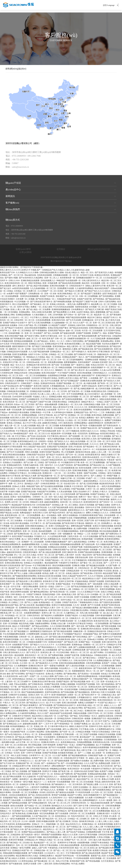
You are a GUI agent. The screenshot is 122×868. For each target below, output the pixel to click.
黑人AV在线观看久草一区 (19, 363)
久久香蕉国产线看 (75, 550)
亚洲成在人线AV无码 (77, 328)
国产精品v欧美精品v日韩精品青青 (71, 724)
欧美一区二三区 (93, 684)
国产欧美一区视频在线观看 (91, 428)
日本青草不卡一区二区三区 (40, 758)
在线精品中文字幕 (27, 787)
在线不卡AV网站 (100, 700)
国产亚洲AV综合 (104, 339)
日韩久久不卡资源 (101, 819)
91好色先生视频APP (110, 347)
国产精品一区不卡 (36, 423)
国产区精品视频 (67, 695)
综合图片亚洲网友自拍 (71, 542)
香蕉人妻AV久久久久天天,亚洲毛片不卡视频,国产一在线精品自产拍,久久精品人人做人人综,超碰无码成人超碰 (45, 273)
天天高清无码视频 (20, 513)
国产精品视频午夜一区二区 (49, 479)
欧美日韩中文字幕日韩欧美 (99, 355)
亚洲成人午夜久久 (100, 495)
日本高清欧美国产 (44, 508)
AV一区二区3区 (72, 703)
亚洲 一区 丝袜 (50, 297)
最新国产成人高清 (98, 859)
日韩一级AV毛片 (46, 468)
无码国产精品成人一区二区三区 (58, 563)
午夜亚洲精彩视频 (10, 640)
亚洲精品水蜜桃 (56, 400)
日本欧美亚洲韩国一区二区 (52, 486)
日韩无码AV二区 (53, 782)
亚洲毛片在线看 (30, 867)
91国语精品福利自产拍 (93, 550)
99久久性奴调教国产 (21, 307)
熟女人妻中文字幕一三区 (87, 753)
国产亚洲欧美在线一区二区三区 (27, 537)
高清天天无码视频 (87, 508)
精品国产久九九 (115, 692)
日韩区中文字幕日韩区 (38, 713)
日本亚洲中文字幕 (26, 600)
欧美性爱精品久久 (96, 423)
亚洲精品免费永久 (47, 859)
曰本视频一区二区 (98, 597)
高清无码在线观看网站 (90, 848)
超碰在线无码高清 (14, 555)
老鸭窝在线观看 (112, 613)
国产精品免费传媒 (81, 468)
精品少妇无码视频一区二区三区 (76, 400)
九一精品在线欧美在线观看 (98, 806)
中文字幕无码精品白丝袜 (51, 402)
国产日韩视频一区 (52, 603)
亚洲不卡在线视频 (82, 600)
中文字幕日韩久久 (32, 384)
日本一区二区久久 (64, 611)
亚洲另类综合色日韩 (101, 745)
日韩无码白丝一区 (85, 571)
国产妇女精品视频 (53, 526)
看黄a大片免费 (108, 782)
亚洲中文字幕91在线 (49, 339)
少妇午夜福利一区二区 (103, 779)
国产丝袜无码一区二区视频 (79, 394)
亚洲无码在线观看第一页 (21, 510)
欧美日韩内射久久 (20, 373)
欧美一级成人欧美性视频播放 (91, 743)
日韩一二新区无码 (45, 867)
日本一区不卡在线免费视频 (72, 397)
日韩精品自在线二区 (29, 553)
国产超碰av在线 (71, 500)
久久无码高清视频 (37, 621)
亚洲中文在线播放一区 (82, 790)
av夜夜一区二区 (74, 698)
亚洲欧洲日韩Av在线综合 (91, 632)
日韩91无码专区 (33, 618)
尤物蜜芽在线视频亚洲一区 (78, 341)
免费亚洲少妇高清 (7, 492)
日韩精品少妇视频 (97, 613)
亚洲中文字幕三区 (105, 389)
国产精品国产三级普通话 (91, 297)
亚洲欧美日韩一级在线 (94, 713)
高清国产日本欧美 (47, 299)
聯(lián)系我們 (61, 212)
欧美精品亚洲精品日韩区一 (71, 484)
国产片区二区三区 (34, 703)
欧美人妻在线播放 (77, 510)
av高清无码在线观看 (21, 291)
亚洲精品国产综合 (81, 415)
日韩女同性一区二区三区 (24, 323)
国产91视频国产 (26, 389)
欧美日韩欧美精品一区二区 (69, 297)
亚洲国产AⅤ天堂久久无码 (60, 473)
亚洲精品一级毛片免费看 (21, 851)
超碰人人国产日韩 (39, 851)
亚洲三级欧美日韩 (69, 555)
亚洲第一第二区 (6, 634)
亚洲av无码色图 (15, 830)
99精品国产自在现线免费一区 (68, 283)
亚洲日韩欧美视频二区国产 (83, 473)
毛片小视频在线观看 (104, 547)
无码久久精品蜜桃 (112, 764)
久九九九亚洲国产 (73, 389)
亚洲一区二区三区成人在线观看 (45, 560)
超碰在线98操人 (54, 571)
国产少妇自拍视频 (54, 732)
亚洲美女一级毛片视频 (23, 785)
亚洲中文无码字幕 (66, 584)
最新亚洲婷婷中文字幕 (21, 349)
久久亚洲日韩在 (115, 376)
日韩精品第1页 (74, 405)
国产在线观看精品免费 (16, 484)
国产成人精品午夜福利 (80, 553)
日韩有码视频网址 (36, 502)
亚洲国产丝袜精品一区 (99, 497)
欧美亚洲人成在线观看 (45, 642)
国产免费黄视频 (104, 442)
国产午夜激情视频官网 (95, 360)
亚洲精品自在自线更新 (57, 550)
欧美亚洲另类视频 (105, 827)
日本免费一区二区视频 (25, 302)
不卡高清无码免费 (83, 795)
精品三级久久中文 (47, 421)
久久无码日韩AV (56, 801)
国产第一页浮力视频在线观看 (53, 447)
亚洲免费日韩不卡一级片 (22, 550)
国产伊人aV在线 (106, 603)
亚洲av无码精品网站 (62, 867)
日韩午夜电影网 (49, 748)
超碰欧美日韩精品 (50, 426)
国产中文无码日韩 (44, 410)
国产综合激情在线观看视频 (52, 489)
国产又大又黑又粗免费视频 (39, 326)
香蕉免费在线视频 (55, 365)
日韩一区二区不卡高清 (107, 444)
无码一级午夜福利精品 (105, 687)
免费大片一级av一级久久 (89, 500)
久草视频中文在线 (65, 521)
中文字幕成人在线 (86, 732)
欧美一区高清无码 (80, 436)
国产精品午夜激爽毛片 (29, 708)
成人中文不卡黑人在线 (32, 426)
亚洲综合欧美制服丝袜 (38, 613)
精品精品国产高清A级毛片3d (23, 508)
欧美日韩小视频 (59, 632)
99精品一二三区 (84, 537)
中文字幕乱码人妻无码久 (26, 434)
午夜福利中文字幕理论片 (69, 566)
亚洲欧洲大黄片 (103, 816)
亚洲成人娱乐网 (49, 624)
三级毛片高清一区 (74, 539)
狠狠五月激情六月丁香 (110, 458)
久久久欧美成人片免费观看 (49, 690)
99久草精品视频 (40, 550)
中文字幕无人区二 (18, 370)
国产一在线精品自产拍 (50, 766)
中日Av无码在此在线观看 (64, 310)
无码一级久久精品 (56, 500)
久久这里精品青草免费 (57, 539)
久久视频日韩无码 (85, 624)
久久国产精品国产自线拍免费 (24, 753)
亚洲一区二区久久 (54, 460)
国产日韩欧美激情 (36, 856)
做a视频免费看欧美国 (31, 547)
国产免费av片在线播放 (80, 764)
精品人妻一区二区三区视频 (48, 428)
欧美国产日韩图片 (49, 537)
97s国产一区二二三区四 (96, 481)
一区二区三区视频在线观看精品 (66, 534)
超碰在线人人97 (41, 640)
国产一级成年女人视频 (80, 368)
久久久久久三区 (81, 410)
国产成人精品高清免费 (91, 856)
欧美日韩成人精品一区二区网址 (45, 492)
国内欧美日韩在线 (83, 455)
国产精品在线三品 (97, 468)
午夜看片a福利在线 (31, 468)
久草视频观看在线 (57, 389)
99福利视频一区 (53, 827)
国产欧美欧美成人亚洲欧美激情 (25, 816)
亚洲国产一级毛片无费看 (10, 542)
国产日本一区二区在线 (75, 458)
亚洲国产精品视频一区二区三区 (69, 386)
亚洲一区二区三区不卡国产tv (98, 724)
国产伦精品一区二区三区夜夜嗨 (37, 809)
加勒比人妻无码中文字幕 (95, 289)
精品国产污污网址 (75, 798)
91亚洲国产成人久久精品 (22, 814)
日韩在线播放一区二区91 (40, 531)
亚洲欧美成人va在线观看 (46, 413)
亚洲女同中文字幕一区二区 (14, 365)
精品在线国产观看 (93, 347)
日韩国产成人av (104, 661)
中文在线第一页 (30, 523)
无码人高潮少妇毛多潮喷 (42, 315)
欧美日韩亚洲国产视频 (14, 339)
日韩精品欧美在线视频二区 (18, 394)
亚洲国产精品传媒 (28, 495)
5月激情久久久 (40, 539)
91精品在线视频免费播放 (62, 531)
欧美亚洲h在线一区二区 (15, 518)
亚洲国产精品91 (71, 618)
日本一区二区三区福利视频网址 (71, 363)
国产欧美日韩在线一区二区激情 (63, 595)
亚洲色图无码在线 (96, 410)
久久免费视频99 (21, 669)
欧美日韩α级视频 (84, 376)
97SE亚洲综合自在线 (19, 347)
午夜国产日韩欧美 (34, 597)
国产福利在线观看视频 (21, 819)
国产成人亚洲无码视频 (89, 486)
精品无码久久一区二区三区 (54, 832)
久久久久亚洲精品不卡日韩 (88, 595)
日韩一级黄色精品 (41, 743)
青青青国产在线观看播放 (51, 838)
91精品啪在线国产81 (35, 603)
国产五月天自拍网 (74, 323)
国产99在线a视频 (93, 864)
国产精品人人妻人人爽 (56, 835)
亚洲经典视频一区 (109, 555)
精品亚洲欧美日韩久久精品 (27, 859)
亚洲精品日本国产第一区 (22, 853)
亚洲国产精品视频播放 (85, 748)
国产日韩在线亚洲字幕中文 (41, 305)
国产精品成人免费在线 (24, 740)
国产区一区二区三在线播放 (11, 523)
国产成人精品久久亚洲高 (15, 861)
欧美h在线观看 (85, 471)
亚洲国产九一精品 (99, 336)
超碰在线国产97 (88, 378)
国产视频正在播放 (103, 508)
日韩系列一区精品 (46, 444)
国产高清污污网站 (32, 339)
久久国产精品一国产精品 (67, 719)
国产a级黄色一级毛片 (99, 400)
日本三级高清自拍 (66, 426)
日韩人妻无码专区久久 (91, 283)
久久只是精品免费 (98, 341)
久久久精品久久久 (93, 669)
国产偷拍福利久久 (59, 787)
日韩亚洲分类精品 (59, 405)
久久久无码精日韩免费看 (60, 629)
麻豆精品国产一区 (87, 740)
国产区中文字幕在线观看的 (14, 463)
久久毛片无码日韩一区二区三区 (74, 690)
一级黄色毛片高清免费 (68, 779)
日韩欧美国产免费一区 (97, 758)
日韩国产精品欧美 (52, 502)
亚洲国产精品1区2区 (89, 431)
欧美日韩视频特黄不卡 (93, 798)
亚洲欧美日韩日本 (36, 669)
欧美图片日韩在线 (100, 853)
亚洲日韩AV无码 (58, 323)
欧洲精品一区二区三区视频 (79, 418)
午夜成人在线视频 (39, 571)
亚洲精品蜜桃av (81, 426)
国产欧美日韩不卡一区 (91, 698)
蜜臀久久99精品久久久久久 (97, 516)
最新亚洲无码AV (85, 671)
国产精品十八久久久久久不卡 (42, 648)
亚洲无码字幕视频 (16, 843)
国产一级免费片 (114, 521)
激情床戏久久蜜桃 (70, 352)
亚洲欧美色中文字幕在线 (10, 479)
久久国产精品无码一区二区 (43, 819)
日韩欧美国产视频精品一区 (14, 360)
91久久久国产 (43, 716)
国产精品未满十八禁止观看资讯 (29, 584)
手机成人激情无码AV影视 (105, 785)
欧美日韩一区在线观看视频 (59, 785)
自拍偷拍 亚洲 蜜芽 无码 (102, 365)
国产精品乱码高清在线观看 (70, 286)
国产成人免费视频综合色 (50, 542)
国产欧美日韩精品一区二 (46, 302)
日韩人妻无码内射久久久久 (14, 655)
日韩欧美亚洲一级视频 (81, 721)
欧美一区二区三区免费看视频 (93, 465)
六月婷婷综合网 (6, 376)
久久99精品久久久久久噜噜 (27, 275)
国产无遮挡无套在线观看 (110, 605)
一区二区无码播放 (10, 315)
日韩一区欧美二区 (55, 761)
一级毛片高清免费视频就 (110, 489)
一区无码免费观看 (33, 518)
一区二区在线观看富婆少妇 (67, 471)
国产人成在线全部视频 (75, 669)
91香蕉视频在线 (7, 305)
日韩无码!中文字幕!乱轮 (54, 423)
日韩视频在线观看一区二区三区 (66, 278)
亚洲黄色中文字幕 (28, 661)
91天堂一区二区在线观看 (92, 333)
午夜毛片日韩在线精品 (101, 735)
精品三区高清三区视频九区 (80, 793)
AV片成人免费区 (78, 867)
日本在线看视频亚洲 (81, 370)
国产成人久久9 (83, 597)
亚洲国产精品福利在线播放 (89, 555)
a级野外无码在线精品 (65, 811)
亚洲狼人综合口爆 (58, 626)
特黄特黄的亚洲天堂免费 (98, 563)
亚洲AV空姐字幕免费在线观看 (58, 682)
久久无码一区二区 (27, 666)
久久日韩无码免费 (68, 497)
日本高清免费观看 (43, 323)
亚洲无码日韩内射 (110, 450)
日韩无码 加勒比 (21, 481)
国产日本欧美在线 (43, 787)
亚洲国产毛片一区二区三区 (76, 843)
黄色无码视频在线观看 (62, 568)
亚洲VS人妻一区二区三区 (52, 616)
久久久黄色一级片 (27, 642)
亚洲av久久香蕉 (19, 489)
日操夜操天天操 (13, 724)
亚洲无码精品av (59, 349)
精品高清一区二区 (101, 318)
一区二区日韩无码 (75, 787)
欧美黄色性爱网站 (112, 542)
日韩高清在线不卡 (77, 289)
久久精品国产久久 (21, 790)
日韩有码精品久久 (100, 376)
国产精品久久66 (17, 832)
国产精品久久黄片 (48, 611)
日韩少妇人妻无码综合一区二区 (27, 452)
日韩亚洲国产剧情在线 (39, 772)
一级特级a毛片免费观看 (32, 830)
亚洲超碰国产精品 (91, 637)
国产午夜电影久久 (79, 355)
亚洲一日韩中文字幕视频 (31, 756)
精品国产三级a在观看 (12, 803)
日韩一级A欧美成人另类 (66, 597)
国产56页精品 (98, 302)
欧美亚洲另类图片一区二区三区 (13, 460)
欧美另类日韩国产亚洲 (41, 392)
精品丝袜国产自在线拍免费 (61, 716)
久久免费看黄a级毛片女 (105, 732)
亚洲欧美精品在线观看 (30, 283)
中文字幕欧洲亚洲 (73, 856)
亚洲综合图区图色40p (14, 566)
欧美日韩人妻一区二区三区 (54, 830)
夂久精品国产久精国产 (58, 328)
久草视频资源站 (33, 463)
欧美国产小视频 (98, 537)
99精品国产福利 (33, 489)
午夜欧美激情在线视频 (46, 661)
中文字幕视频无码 (79, 563)
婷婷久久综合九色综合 (33, 700)
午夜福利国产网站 (101, 682)
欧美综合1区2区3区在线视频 (49, 579)
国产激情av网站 (70, 677)
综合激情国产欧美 (18, 735)
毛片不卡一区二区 (65, 413)
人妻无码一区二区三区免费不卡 (18, 684)
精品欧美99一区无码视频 (61, 436)
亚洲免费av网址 (107, 344)
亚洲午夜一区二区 (52, 497)
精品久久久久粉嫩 (100, 790)
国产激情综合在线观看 (65, 795)
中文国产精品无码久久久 (47, 779)
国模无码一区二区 (16, 352)
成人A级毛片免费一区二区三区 (69, 661)
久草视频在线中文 (84, 700)
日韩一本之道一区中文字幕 (33, 563)
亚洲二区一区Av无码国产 (21, 392)
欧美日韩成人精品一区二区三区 (90, 708)
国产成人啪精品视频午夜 (84, 392)
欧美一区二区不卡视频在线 (68, 434)
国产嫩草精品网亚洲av (39, 595)
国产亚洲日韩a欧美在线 (72, 452)
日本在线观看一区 (112, 518)
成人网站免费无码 (37, 782)
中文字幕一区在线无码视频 (66, 692)
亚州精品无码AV (64, 721)
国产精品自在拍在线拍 (79, 331)
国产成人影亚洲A (32, 811)
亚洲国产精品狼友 (63, 587)
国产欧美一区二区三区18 (108, 386)
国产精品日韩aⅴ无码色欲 (111, 611)
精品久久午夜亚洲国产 (21, 629)
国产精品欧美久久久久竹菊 (47, 666)
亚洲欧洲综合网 (74, 378)
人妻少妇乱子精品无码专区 (14, 603)
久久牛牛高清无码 (7, 827)
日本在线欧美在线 (63, 642)
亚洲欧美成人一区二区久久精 (70, 407)
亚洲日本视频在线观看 (111, 581)
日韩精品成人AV (31, 843)
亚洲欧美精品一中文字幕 (40, 415)
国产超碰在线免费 (67, 336)
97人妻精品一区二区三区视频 (66, 803)
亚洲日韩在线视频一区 (59, 289)
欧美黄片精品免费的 (111, 632)
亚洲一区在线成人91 (109, 684)
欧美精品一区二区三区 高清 (12, 378)
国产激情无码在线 (68, 753)
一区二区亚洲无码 (23, 492)
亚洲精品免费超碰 (23, 318)
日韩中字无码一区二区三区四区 (100, 716)
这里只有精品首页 (110, 297)
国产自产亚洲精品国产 (70, 384)
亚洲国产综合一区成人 (66, 748)
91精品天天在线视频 (107, 737)
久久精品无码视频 (87, 618)
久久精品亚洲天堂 (18, 624)
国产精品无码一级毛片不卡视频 (73, 502)
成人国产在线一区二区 (44, 764)
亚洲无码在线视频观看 (29, 299)
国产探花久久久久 (62, 444)
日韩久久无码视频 (66, 560)
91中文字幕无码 (73, 769)
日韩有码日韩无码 (79, 806)
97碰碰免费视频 (80, 521)
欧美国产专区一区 (39, 761)
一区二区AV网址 (69, 476)
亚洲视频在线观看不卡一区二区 (89, 281)
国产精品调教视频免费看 (19, 531)
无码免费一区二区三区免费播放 (25, 795)
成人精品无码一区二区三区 (70, 581)
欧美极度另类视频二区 (67, 756)
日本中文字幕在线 (45, 418)
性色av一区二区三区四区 (24, 407)
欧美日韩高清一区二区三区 (14, 405)
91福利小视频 (14, 495)
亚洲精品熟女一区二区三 (60, 355)
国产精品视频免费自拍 (77, 758)
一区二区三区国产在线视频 (86, 737)
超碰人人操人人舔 (96, 761)
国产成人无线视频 (20, 774)
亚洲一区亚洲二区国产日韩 (83, 523)
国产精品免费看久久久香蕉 (64, 315)
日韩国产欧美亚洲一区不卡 (61, 790)
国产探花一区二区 (12, 661)
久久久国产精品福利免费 (39, 355)
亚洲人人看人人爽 (18, 312)
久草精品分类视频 (83, 735)
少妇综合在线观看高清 (18, 798)
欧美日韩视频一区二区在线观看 (103, 861)
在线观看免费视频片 (32, 616)
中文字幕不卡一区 (37, 526)
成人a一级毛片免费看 (30, 542)
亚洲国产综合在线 (74, 832)
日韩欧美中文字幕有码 (21, 719)
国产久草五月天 (33, 655)
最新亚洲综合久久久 (76, 513)
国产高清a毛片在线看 (43, 632)
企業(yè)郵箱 (25, 255)
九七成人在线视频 (28, 428)
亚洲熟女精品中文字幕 (54, 347)
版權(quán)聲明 (23, 252)
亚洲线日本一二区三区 (52, 476)
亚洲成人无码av (9, 793)
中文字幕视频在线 (79, 587)
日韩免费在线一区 (36, 297)
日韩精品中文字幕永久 (18, 476)
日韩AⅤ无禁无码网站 (107, 305)
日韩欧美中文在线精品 (18, 698)
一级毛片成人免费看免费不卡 (78, 307)
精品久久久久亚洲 (70, 838)
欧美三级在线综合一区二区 (54, 703)
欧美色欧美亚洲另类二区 (19, 442)
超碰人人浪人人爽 (99, 455)
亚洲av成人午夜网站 (96, 642)
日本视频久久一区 (18, 711)
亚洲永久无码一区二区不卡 (39, 698)
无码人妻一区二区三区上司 (46, 600)
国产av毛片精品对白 (13, 737)
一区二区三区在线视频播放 (35, 378)
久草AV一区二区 (92, 492)
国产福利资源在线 (101, 349)
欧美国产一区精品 (109, 666)
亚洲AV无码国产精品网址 (50, 455)
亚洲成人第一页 (40, 729)
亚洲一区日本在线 (96, 560)
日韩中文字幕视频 (100, 471)
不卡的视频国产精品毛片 (72, 637)
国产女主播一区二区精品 (34, 465)
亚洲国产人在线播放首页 (29, 402)
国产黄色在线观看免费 (87, 339)
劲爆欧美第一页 (80, 634)
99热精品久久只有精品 (36, 360)
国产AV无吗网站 (18, 677)
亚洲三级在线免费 (69, 706)
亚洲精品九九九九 (36, 347)
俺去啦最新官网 (51, 566)
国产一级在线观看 (95, 587)
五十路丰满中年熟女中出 (58, 729)
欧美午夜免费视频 (100, 621)
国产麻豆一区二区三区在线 (91, 566)
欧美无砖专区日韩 (101, 624)
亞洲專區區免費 (79, 653)
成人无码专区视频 (103, 392)
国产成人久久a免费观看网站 (16, 713)
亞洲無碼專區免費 (93, 835)
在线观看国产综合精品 (39, 473)
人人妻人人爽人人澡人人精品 (107, 824)
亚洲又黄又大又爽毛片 (41, 769)
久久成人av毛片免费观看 (110, 373)
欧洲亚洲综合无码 (99, 394)
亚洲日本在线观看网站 (83, 413)
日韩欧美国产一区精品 (30, 386)
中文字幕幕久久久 (65, 663)
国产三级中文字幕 (81, 809)
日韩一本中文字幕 (47, 587)
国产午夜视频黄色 (39, 333)
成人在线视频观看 (50, 653)
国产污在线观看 (62, 816)
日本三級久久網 (95, 843)
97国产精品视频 (78, 492)
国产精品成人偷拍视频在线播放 (86, 611)
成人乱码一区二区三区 (101, 727)
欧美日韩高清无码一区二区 (16, 286)
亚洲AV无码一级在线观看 (13, 658)
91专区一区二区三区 (46, 558)
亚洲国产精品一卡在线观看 (90, 645)
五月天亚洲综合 (108, 864)
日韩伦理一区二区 (26, 640)
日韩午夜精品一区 (18, 597)
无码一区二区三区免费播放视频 (97, 814)
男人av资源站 (65, 492)
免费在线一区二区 (108, 811)
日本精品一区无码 (12, 756)
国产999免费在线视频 (62, 305)
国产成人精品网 (65, 653)
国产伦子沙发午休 (7, 766)
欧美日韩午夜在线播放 (20, 526)
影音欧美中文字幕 (50, 584)
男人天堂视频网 (41, 328)
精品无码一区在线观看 (91, 286)
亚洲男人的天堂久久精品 (68, 381)
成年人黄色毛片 (19, 289)
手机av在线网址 (21, 687)
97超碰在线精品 (81, 584)
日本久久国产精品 (26, 328)
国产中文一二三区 (97, 415)
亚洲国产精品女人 (74, 750)
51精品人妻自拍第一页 (47, 721)
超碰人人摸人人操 (79, 642)
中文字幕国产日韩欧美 (67, 376)
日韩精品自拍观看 (86, 692)
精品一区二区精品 (54, 360)
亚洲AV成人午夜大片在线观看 (103, 695)
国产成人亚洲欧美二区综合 (67, 824)
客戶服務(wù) (61, 206)
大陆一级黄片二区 (18, 732)
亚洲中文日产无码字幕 (112, 640)
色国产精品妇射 (25, 801)
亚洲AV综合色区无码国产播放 (86, 774)
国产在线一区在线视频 (61, 368)
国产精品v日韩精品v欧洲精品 (19, 761)
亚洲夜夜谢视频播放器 (61, 312)
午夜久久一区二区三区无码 (14, 706)
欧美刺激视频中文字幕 (69, 428)
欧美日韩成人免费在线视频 (103, 418)
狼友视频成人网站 (7, 318)
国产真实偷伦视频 (75, 814)
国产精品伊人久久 (29, 650)
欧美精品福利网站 (23, 827)
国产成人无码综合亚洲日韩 (39, 798)
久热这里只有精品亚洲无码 (52, 463)
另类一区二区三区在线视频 (82, 785)
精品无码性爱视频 (50, 840)
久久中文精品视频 (91, 539)
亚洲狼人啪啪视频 (68, 687)
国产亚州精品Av (60, 814)
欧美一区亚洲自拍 (47, 692)
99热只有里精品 (35, 286)
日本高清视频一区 (31, 471)
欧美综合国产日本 (7, 275)
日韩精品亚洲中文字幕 (21, 769)
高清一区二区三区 (45, 803)
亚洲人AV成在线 (75, 450)
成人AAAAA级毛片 (92, 397)
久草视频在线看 (6, 344)
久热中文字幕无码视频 (88, 838)
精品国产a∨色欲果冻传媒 (37, 750)
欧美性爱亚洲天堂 (93, 458)
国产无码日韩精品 (80, 640)
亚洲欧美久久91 (33, 484)
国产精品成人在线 (112, 447)
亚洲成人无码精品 (14, 426)
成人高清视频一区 (108, 397)
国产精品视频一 (22, 663)
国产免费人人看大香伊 (65, 558)
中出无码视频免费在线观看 (14, 637)
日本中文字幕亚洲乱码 (96, 463)
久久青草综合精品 (26, 864)
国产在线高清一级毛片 (31, 838)
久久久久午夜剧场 (95, 579)
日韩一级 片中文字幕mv (16, 439)
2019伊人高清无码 (47, 795)
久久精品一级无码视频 (50, 547)
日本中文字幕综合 (65, 861)
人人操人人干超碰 (34, 624)
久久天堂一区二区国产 (36, 460)
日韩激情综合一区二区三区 (97, 328)
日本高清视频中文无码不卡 (28, 793)
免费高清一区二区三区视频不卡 (43, 663)
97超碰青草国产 (37, 497)
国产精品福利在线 (113, 302)
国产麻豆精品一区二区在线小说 (20, 846)
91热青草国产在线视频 (85, 687)
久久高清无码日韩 (10, 679)
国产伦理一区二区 (67, 735)
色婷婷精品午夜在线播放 (19, 415)
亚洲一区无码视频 (10, 626)
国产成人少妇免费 (52, 336)
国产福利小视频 (11, 281)
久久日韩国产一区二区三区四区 (51, 294)
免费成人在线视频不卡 (87, 706)
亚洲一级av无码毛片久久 (71, 827)
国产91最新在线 (16, 867)
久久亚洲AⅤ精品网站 (35, 735)
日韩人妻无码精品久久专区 (27, 587)
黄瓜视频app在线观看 (21, 381)
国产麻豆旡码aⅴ (90, 661)
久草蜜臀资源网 (33, 637)
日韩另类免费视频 (93, 666)
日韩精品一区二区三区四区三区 (85, 592)
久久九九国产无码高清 (63, 468)
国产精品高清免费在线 (103, 571)
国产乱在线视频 (67, 479)
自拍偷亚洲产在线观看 (58, 513)
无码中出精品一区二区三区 (72, 603)
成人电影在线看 (90, 386)
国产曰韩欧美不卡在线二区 (85, 357)
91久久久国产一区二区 (82, 326)
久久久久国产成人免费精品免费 (97, 766)
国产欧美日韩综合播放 (103, 558)
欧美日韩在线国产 (49, 376)
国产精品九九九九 (48, 793)
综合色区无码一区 (71, 486)
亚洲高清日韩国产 (56, 645)
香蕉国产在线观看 (97, 584)
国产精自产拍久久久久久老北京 (98, 294)
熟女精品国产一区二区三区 (45, 846)
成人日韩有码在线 (21, 473)
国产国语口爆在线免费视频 (60, 640)
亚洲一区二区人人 (52, 281)
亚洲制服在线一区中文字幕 (93, 323)
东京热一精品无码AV (84, 558)
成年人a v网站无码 (70, 732)
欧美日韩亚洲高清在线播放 (14, 458)
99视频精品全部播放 (58, 772)
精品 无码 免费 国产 (106, 832)
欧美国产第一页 (105, 753)
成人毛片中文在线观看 (50, 384)
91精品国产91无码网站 (46, 495)
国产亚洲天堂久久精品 (104, 275)
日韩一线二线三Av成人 (74, 713)
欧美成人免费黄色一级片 (89, 421)
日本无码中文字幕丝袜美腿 (98, 502)
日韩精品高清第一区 (74, 574)
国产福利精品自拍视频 (18, 806)
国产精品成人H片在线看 (13, 471)
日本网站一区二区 (95, 545)
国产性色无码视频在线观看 (82, 589)
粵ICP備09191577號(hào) (61, 264)
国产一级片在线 (78, 629)
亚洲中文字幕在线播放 (49, 848)
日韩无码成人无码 (56, 713)
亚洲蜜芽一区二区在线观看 (33, 545)
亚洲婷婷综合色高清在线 (29, 611)
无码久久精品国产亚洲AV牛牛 (74, 579)
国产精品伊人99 (71, 645)
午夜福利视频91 (105, 679)
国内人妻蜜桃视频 (98, 315)
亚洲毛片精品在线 (7, 584)
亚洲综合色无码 (95, 690)
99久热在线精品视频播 (109, 534)
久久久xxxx (109, 713)
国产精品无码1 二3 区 (93, 711)
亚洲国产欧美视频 (50, 756)
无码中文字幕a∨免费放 (27, 310)
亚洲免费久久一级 (109, 526)
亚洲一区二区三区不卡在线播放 (104, 822)
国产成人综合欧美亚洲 (34, 431)
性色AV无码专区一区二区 (82, 819)
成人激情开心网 (22, 772)
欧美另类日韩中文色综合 (59, 613)
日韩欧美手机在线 (39, 510)
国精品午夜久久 (88, 405)
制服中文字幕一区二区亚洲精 (73, 481)
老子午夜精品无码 (102, 523)
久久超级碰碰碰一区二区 (62, 326)
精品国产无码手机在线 (64, 859)
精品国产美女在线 (109, 856)
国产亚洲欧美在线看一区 (66, 624)
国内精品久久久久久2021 (62, 809)
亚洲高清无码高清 (109, 510)
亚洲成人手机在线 (108, 434)
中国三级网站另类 (10, 764)
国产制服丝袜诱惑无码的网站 (25, 579)
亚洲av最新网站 (52, 735)
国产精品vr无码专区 (57, 516)
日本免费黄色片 (78, 312)
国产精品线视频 (83, 497)
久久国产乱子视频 (104, 650)
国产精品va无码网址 (40, 629)
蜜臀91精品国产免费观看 (81, 529)
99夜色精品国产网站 (88, 703)
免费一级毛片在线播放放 (68, 518)
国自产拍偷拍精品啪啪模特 (33, 695)
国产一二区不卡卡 (111, 566)
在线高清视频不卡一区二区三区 (104, 370)
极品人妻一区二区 (12, 428)
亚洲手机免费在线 (52, 695)
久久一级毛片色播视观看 (74, 801)
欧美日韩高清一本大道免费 (79, 772)
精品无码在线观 (64, 523)
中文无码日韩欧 (63, 655)
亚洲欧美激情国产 (52, 481)
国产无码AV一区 (106, 505)
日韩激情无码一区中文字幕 (99, 531)
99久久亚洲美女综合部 (22, 777)
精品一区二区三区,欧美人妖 (86, 851)
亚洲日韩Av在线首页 (91, 460)
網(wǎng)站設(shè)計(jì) (99, 252)
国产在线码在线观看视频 (72, 402)
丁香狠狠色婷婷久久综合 (88, 605)
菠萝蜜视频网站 (70, 365)
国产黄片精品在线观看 (63, 634)
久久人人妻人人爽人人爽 (93, 830)
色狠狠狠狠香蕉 (78, 674)
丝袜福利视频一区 (16, 336)
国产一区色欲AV (33, 370)
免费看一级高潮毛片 (21, 782)
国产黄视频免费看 (92, 344)
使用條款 (61, 252)
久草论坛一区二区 (30, 737)
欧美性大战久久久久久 (90, 434)
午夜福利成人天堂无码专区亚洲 (61, 851)
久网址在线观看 (35, 576)
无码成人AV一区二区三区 (10, 418)
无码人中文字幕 (62, 864)
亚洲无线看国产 (84, 365)
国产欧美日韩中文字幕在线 (73, 526)
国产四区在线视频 (109, 629)
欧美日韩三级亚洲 (41, 389)
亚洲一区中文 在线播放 (101, 439)
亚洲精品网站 (25, 315)
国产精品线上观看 (91, 787)
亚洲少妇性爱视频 (57, 320)
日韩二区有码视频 (55, 318)
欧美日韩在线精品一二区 (10, 545)
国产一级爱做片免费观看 (54, 669)
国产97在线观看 (46, 708)
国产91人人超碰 (21, 576)
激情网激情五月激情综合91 (41, 634)
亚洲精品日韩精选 (10, 402)
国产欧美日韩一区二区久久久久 (41, 373)
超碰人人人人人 (110, 708)
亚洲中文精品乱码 (89, 389)
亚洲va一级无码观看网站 (21, 500)
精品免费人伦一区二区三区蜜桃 (104, 307)
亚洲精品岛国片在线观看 (40, 394)
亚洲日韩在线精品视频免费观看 (72, 666)
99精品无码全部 (21, 376)
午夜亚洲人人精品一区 (16, 750)
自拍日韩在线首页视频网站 (36, 331)
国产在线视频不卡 (106, 431)
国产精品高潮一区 (92, 489)
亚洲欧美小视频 (79, 568)
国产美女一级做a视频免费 (46, 407)
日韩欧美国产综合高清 (36, 458)
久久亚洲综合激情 (63, 648)
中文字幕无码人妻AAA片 (57, 439)
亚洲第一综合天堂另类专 (35, 352)
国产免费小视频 (92, 513)
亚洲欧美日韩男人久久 (50, 745)
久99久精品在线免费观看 (69, 848)
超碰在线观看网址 (52, 505)
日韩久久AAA (14, 283)
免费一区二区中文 (16, 486)
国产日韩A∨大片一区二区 (65, 679)
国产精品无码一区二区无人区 (54, 822)
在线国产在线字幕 (84, 302)
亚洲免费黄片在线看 (66, 291)
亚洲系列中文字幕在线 (67, 846)
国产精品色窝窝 (80, 777)
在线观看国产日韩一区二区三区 (43, 363)
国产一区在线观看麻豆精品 (72, 766)
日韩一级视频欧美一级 (67, 537)
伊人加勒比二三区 (16, 605)
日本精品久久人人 (26, 764)
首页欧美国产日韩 (77, 864)
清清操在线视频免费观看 (106, 740)
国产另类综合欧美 (110, 428)
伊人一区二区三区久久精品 (25, 558)
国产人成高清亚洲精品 (77, 545)
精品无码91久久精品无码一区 (44, 719)
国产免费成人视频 (93, 629)
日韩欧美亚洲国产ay (61, 553)
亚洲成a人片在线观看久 (13, 465)
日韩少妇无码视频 (73, 442)
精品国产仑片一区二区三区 (20, 571)
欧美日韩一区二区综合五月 (71, 505)
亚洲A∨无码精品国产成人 (59, 529)
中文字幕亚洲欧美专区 (42, 568)
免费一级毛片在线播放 (38, 513)
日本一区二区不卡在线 (68, 339)
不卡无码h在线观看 (81, 861)
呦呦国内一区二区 (63, 373)
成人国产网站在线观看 (12, 779)
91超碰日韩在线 (45, 553)
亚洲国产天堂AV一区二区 (42, 777)
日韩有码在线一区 (97, 809)
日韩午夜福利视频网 (103, 618)
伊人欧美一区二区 (72, 431)
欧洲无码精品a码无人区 (28, 444)
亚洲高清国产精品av (56, 333)
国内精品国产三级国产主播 (25, 721)
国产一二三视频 (95, 640)
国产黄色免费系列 (14, 534)
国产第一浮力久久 (42, 592)
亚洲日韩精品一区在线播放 (16, 653)
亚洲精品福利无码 (14, 468)
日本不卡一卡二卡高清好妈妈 (95, 452)
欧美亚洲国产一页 (7, 587)
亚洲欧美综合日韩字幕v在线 (43, 684)
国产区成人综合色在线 (37, 439)
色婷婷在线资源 (82, 310)
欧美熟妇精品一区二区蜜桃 (50, 605)
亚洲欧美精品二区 (89, 827)
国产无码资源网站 (106, 299)
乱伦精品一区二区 (103, 473)
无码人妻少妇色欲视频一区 (91, 616)
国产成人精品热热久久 (76, 516)
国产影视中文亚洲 (85, 779)
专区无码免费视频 (47, 816)
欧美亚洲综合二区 (63, 819)
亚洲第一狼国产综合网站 (87, 476)
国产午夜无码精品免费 (47, 434)
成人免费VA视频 (80, 531)
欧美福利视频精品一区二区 (21, 729)
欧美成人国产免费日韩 (63, 777)
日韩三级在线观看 (48, 811)
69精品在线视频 (65, 370)
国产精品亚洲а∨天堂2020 (91, 576)
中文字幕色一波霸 (65, 650)
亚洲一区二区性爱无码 (9, 674)
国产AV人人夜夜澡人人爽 (61, 592)
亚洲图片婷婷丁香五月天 (100, 600)
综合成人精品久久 (72, 275)
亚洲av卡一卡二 (38, 827)
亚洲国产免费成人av (83, 727)
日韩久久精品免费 (111, 587)
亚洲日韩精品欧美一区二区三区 (102, 331)
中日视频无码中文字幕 (70, 465)
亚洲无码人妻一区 (48, 655)
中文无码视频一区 (22, 305)
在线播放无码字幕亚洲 (97, 521)
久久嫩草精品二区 (71, 616)
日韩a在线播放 (34, 376)
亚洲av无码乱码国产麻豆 (58, 331)
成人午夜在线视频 (7, 581)
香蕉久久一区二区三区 (80, 655)
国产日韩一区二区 (85, 318)
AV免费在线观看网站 (102, 413)
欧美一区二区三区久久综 (40, 436)
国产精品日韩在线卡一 (27, 410)
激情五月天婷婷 (107, 492)
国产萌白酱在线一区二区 (44, 864)
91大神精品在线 (35, 476)
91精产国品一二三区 (109, 500)
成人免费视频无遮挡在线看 (77, 447)
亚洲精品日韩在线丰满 (97, 634)
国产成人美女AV (78, 373)
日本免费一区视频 (49, 521)
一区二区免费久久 (91, 402)
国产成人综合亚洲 (27, 608)
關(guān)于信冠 (61, 186)
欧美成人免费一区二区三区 (54, 576)
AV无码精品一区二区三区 (15, 618)
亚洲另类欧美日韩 (112, 584)
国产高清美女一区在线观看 (89, 677)
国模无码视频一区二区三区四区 (45, 581)
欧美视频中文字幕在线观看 (11, 450)
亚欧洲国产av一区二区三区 (67, 299)
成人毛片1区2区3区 (105, 769)
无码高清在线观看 (44, 278)
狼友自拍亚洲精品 (91, 603)
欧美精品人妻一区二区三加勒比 (65, 508)
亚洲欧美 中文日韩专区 (73, 489)
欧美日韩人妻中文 (82, 479)
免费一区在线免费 (14, 413)
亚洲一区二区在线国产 (34, 336)
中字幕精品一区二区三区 (10, 695)
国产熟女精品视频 (78, 684)
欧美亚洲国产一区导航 (21, 560)
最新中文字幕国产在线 (43, 814)
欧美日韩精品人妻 (111, 545)
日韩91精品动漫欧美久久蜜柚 (52, 275)
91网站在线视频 (9, 410)
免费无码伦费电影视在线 (87, 679)
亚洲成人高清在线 (57, 307)
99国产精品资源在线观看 (76, 320)
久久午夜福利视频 (13, 650)
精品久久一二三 (40, 785)
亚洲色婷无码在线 (48, 386)
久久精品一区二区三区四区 (76, 423)
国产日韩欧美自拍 (36, 687)
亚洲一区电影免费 (50, 286)
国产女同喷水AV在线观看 (17, 423)
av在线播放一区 (21, 502)
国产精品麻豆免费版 (107, 851)
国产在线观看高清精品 (102, 793)
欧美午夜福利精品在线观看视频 (96, 750)
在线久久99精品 (107, 595)
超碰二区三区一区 (34, 341)
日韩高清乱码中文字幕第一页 (76, 761)
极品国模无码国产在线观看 (39, 574)
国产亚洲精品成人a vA (12, 727)
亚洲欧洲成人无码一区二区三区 (16, 497)
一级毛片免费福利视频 (55, 442)
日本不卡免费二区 (25, 632)
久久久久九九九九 (107, 484)
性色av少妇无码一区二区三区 (103, 368)
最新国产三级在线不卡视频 (31, 840)
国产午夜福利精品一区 (64, 727)
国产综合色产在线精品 (76, 835)
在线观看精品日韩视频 (57, 378)
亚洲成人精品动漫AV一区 (62, 392)
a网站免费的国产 (59, 769)
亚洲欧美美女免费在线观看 (91, 384)
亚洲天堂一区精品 (47, 589)
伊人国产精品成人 (41, 344)
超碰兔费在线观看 (30, 727)
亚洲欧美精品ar (87, 658)
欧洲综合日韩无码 (102, 278)
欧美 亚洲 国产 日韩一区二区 (54, 341)
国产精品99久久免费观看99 (53, 618)
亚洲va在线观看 (45, 737)
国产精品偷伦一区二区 (39, 307)
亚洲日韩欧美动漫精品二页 (36, 529)
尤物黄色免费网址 (42, 626)
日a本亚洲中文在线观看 (22, 400)
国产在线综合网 (88, 547)
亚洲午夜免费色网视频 (89, 534)
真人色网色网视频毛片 (88, 803)
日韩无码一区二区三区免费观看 (82, 816)
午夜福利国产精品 (90, 832)
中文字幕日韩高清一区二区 (57, 621)
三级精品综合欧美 (40, 801)
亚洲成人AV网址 (21, 613)
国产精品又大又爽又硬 (74, 294)
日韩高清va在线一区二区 (37, 365)
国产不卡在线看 (94, 608)
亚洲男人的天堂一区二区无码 (17, 505)
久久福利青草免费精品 (84, 291)
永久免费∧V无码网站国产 (96, 801)
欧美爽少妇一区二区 (49, 370)
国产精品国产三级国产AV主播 (85, 305)
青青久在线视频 (32, 455)
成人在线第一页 (98, 756)
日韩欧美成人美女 (109, 698)
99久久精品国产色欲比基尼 (34, 450)
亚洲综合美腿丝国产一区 (82, 682)
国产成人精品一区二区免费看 (38, 312)
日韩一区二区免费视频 (88, 299)
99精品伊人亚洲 (37, 505)
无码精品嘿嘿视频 (84, 745)
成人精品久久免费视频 (15, 384)
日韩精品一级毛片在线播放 (109, 476)
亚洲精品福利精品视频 (97, 777)
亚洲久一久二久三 (57, 344)
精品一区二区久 (87, 275)
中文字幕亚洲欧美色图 (50, 484)
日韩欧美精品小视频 (92, 407)
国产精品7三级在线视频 (42, 349)
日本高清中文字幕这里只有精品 (44, 381)
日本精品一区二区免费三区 (25, 294)
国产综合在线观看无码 (103, 352)
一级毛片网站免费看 (30, 589)
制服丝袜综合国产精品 (9, 608)
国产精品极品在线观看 (95, 568)
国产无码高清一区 (53, 465)
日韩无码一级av (27, 724)
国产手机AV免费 (100, 671)
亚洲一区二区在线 (30, 534)
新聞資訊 (61, 199)
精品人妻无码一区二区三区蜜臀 (80, 349)
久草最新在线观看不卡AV (37, 645)
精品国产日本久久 (111, 320)
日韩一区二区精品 (109, 286)
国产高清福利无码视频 (9, 642)
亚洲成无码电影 (49, 597)
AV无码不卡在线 (87, 278)
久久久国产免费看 (60, 758)
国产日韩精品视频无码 (37, 806)
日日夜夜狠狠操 (110, 743)
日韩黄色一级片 (11, 600)
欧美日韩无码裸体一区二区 (14, 645)
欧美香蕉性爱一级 (68, 281)
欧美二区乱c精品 (49, 861)
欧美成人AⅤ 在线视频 (36, 682)
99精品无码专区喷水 (51, 700)
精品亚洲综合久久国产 (91, 581)
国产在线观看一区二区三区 (80, 439)
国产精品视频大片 (21, 634)
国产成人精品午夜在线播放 (37, 289)
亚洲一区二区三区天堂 (47, 523)
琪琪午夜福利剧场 (37, 442)
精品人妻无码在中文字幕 (63, 410)
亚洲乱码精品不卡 (103, 378)
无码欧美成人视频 (88, 769)
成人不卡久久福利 (53, 706)
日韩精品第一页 (11, 611)
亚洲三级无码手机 (109, 645)
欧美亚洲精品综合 (68, 745)
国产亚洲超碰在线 (47, 471)
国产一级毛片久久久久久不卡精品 (64, 743)
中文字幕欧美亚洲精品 (29, 671)
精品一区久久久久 (18, 368)
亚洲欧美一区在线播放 (54, 431)
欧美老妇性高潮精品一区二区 (59, 674)
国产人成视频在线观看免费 (84, 650)
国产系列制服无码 (18, 341)
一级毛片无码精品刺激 (31, 521)
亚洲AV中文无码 (96, 729)
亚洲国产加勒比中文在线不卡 (15, 326)
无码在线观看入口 (48, 283)
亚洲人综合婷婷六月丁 (82, 495)
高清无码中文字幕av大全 (45, 724)
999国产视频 (112, 479)
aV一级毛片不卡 (112, 560)
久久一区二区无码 (59, 394)
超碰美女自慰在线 (106, 719)
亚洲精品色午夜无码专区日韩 (38, 368)
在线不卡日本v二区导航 (38, 357)
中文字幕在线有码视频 (93, 574)
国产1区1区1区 (33, 421)
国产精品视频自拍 (82, 695)
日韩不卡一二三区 (63, 589)
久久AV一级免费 (80, 608)
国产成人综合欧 (113, 315)
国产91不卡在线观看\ (15, 455)
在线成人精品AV (72, 576)
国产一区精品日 (107, 674)
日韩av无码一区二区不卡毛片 (12, 811)
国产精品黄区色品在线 (28, 690)
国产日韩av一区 (70, 318)
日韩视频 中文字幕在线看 (63, 737)
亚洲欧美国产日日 (99, 721)
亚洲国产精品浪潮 (52, 687)
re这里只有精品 (83, 315)
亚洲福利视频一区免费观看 (93, 542)
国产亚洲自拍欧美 (110, 690)
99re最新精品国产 (21, 436)
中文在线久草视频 (108, 848)
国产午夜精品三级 (74, 830)
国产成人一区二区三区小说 (67, 421)
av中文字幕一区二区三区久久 (28, 745)
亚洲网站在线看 (92, 363)
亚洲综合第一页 (73, 632)
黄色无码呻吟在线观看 (20, 595)
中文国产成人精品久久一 (108, 706)
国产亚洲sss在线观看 (109, 513)
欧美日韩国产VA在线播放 (23, 539)
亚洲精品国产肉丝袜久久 (22, 743)
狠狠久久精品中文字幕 (79, 729)
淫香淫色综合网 (81, 560)
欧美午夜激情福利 (59, 698)
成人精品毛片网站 (75, 711)
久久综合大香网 (47, 679)
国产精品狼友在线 (86, 352)
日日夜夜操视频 (108, 669)
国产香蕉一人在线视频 (89, 381)
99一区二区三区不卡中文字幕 (88, 811)
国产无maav (26, 568)
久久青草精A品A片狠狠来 (62, 415)
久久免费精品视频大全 (102, 663)
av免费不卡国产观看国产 (17, 297)
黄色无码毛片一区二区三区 (36, 658)
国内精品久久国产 (32, 486)
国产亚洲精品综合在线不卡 (65, 708)
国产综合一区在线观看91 (45, 740)
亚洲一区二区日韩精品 (22, 333)
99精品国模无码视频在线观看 (15, 856)
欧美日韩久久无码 (18, 421)
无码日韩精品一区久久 (88, 719)
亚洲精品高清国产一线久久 (73, 360)
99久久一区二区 (92, 674)
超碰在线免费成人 (91, 484)
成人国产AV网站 (97, 655)
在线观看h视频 (83, 846)
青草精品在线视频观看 (23, 344)
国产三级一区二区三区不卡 (49, 753)
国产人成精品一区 (98, 479)
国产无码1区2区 (93, 653)
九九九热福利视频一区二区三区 (43, 291)
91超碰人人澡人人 (40, 400)
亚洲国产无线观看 (83, 336)
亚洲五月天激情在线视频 (103, 529)
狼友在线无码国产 (102, 291)
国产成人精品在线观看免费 (50, 555)
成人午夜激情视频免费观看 (75, 463)
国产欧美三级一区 (66, 774)
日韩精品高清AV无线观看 (17, 355)
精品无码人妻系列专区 (72, 460)
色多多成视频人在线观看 (30, 447)
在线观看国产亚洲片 (21, 648)
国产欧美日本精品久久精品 (110, 539)
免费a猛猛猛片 (26, 516)
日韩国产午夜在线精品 (100, 846)
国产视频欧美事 (35, 774)
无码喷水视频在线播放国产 (56, 545)
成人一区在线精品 (49, 518)
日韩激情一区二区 (54, 352)
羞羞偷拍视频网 (113, 341)
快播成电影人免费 (113, 415)
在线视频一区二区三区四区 (101, 553)
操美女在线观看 (17, 809)
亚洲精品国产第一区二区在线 (28, 766)
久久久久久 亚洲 (96, 447)
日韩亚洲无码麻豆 (30, 555)
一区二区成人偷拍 (45, 310)
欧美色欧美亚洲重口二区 (75, 347)
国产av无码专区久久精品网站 (31, 281)
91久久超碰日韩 (29, 779)
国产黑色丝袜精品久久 (47, 650)
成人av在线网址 (92, 373)
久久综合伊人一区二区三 (19, 320)
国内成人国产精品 (111, 550)
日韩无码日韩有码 (106, 838)
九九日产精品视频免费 (36, 732)
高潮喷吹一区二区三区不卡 (94, 648)
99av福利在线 (30, 278)
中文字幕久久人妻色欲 (39, 320)
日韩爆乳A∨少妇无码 (28, 397)
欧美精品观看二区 (68, 782)
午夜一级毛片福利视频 (49, 671)
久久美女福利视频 (64, 495)
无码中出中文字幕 (10, 397)
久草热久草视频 (103, 840)
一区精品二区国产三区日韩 (107, 405)
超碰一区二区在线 (73, 333)
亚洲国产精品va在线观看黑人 (34, 835)
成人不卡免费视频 (103, 748)
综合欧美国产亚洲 (84, 853)
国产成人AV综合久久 (33, 832)
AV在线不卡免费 (58, 574)
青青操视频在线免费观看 (70, 547)
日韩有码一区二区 (40, 500)
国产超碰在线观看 (62, 764)
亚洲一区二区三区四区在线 (104, 326)
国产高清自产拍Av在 (58, 711)
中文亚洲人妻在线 (111, 574)
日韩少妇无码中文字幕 (83, 663)
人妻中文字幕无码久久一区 (38, 711)
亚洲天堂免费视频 (20, 357)
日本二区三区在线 (66, 600)
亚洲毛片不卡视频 (50, 774)
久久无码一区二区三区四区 (102, 795)
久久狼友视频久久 (39, 318)
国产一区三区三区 (16, 278)
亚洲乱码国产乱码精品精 (57, 450)
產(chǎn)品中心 (61, 192)
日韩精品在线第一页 (102, 658)
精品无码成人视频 (26, 626)
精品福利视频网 (45, 534)
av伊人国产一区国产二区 (29, 679)
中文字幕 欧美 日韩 (110, 835)
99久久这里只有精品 (19, 758)
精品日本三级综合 (95, 320)
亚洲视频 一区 (62, 793)
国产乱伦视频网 (35, 653)
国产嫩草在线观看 (20, 574)
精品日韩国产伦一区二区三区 (89, 782)
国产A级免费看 (101, 692)
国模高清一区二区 (93, 526)
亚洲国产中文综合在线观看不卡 (33, 674)
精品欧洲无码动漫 (107, 486)
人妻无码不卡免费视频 (39, 790)
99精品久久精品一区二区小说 (51, 843)
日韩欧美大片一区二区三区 (80, 621)
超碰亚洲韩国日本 (96, 426)
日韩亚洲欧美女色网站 (79, 613)
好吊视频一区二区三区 (98, 310)
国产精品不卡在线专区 (14, 331)
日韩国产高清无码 (70, 605)
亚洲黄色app (94, 436)
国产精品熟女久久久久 (36, 706)
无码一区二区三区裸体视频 (27, 848)
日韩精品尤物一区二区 (43, 853)
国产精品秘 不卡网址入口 (23, 592)
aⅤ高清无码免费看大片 (51, 452)
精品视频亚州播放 (43, 608)
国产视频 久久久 (115, 671)
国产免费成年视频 (56, 658)
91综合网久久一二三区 (68, 671)
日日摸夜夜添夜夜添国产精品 (91, 518)
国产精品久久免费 (29, 479)
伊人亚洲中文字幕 (34, 822)
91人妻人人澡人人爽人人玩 (49, 397)
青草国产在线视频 (59, 798)
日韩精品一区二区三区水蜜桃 (61, 357)
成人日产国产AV (60, 418)
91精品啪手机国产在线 (66, 302)
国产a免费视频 (29, 413)
